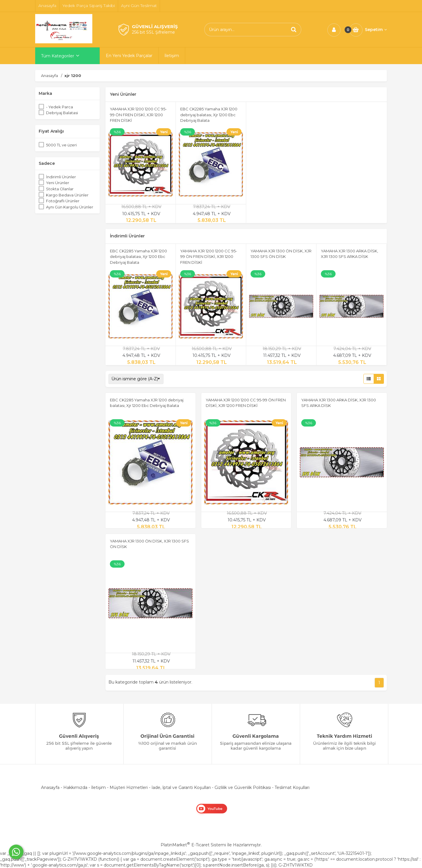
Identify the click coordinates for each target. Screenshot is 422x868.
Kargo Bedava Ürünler (67, 195)
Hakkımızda (75, 787)
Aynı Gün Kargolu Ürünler (70, 207)
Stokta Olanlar (60, 189)
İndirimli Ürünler (61, 177)
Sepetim (376, 30)
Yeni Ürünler (58, 183)
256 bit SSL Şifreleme (153, 32)
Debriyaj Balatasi (62, 113)
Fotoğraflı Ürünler (63, 201)
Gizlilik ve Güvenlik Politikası (243, 787)
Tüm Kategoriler (58, 56)
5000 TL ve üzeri (61, 145)
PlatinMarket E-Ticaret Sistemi (193, 845)
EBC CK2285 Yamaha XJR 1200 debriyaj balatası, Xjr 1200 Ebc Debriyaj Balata (209, 115)
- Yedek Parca (59, 107)
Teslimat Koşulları (292, 787)
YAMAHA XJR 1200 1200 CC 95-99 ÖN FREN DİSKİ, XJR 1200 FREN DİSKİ (138, 115)
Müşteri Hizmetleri (129, 787)
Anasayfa (50, 787)
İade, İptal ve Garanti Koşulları (181, 787)
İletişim (98, 787)
